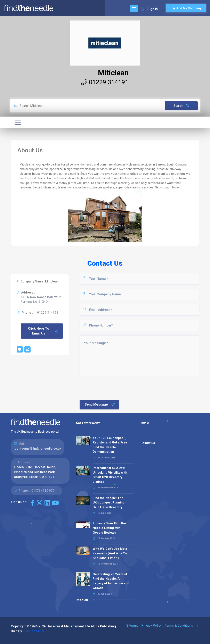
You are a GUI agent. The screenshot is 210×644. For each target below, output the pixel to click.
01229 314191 (105, 82)
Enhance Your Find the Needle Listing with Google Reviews (109, 528)
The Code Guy (33, 631)
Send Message (100, 405)
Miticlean (113, 73)
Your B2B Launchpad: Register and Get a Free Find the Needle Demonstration (110, 445)
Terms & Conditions (179, 625)
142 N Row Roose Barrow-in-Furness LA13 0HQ (42, 299)
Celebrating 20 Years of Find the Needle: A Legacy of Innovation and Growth (111, 581)
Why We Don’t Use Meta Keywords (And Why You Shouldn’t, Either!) (111, 553)
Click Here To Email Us (43, 331)
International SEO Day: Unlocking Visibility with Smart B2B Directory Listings (110, 475)
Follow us (151, 443)
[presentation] (110, 388)
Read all (85, 600)
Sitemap (132, 625)
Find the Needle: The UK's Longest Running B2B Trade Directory (109, 503)
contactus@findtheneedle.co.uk (38, 449)
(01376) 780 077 (42, 491)
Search (181, 106)
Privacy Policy (152, 625)
